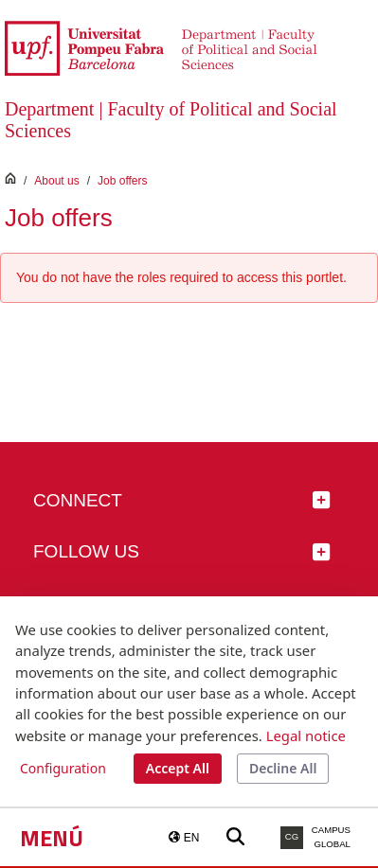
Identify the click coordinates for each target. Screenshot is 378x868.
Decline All (283, 768)
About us (56, 181)
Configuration (63, 768)
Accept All (178, 768)
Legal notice (306, 735)
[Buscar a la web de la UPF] (235, 837)
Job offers (122, 181)
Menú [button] (52, 838)
